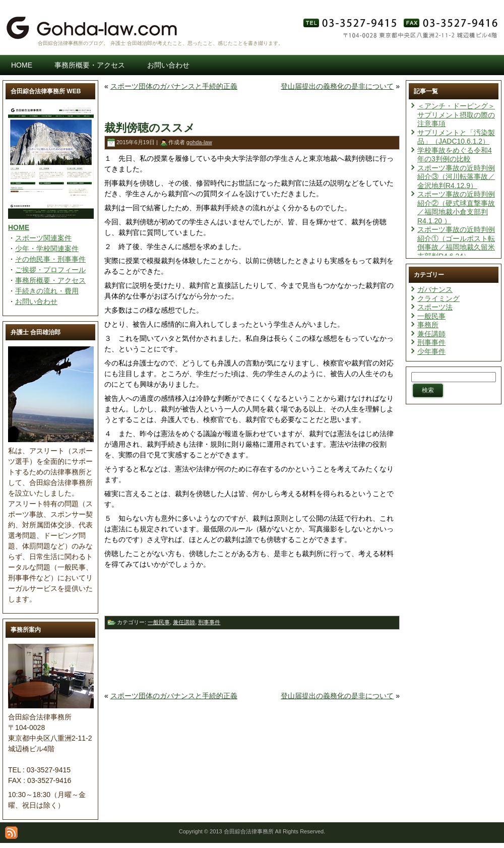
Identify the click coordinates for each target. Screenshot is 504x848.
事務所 (428, 325)
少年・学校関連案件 (47, 249)
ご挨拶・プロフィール (50, 270)
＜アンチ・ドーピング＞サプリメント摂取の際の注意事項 (456, 115)
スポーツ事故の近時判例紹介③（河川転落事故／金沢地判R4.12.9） (456, 177)
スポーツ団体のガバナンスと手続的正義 (174, 86)
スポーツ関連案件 (43, 238)
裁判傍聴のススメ (150, 128)
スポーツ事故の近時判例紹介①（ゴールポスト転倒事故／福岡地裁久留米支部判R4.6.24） (456, 243)
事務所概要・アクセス (50, 280)
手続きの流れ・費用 (47, 291)
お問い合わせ (36, 301)
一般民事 (159, 622)
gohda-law (199, 142)
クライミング (438, 298)
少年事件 (431, 351)
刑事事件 (209, 622)
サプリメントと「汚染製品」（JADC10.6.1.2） (456, 137)
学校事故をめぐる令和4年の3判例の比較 (455, 155)
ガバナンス (435, 289)
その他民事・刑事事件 (50, 259)
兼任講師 (184, 622)
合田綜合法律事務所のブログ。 (73, 43)
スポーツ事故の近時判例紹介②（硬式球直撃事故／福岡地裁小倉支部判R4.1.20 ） (456, 207)
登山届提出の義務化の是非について (337, 86)
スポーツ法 (435, 307)
